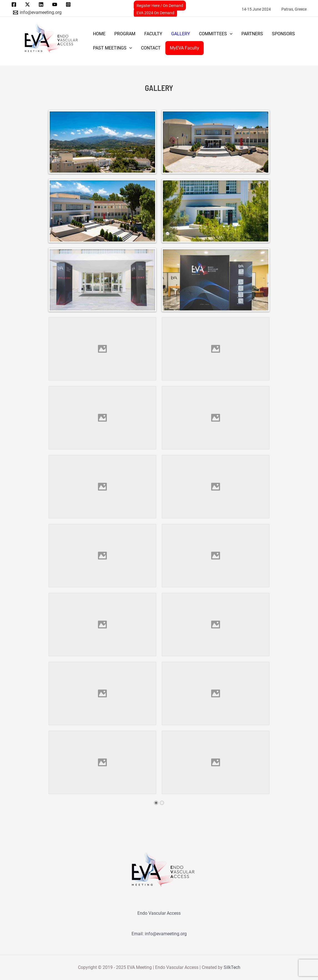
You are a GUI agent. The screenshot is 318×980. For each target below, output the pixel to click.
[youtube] (55, 4)
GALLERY (181, 34)
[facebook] (15, 4)
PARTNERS (252, 34)
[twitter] (28, 4)
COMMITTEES (216, 34)
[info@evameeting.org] (37, 13)
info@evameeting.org (166, 934)
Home (99, 34)
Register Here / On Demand (160, 6)
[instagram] (69, 4)
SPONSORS (283, 34)
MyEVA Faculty (185, 48)
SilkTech (232, 967)
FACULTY (153, 34)
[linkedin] (42, 4)
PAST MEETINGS (113, 48)
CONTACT (151, 48)
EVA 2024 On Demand (155, 13)
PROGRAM (125, 34)
